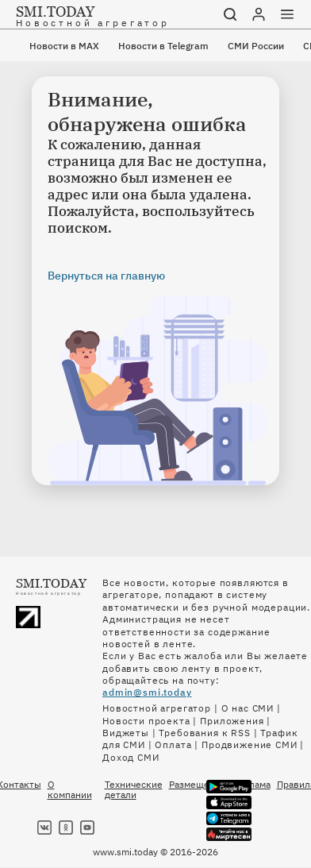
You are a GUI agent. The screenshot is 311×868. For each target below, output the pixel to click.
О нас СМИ (248, 708)
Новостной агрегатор (157, 708)
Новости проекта (146, 721)
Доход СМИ (131, 757)
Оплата (173, 745)
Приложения (232, 721)
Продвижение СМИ (250, 745)
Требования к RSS (204, 733)
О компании (70, 789)
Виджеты (126, 733)
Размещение (198, 785)
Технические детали (134, 789)
